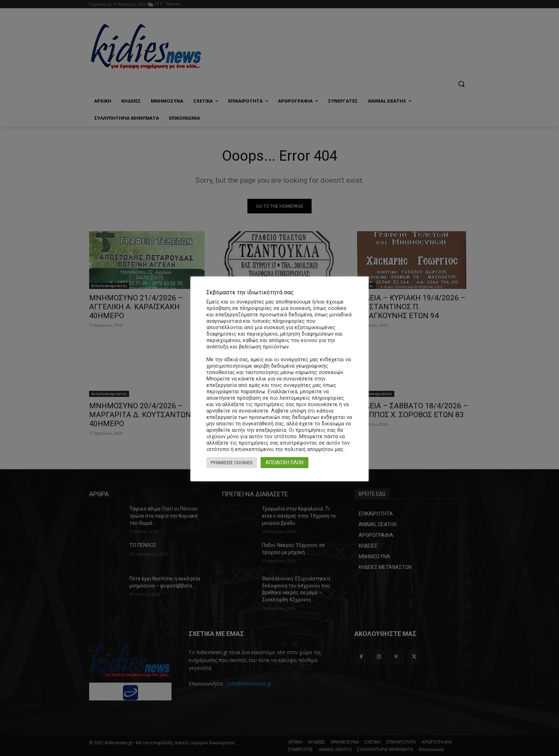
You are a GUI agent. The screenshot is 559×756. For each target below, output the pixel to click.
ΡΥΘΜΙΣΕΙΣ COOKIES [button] (232, 463)
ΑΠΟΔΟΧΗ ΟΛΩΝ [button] (284, 462)
